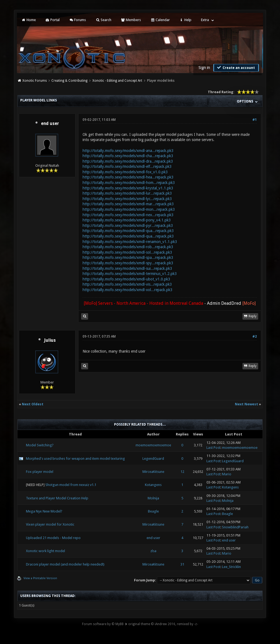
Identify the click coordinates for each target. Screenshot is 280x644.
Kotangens (153, 485)
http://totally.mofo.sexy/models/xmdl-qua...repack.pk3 (128, 231)
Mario (227, 474)
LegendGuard (153, 459)
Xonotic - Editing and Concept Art (117, 81)
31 (182, 564)
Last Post (213, 448)
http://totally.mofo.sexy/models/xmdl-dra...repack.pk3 (128, 161)
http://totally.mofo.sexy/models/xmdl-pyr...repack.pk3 (128, 226)
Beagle (153, 511)
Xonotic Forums (35, 81)
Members (131, 20)
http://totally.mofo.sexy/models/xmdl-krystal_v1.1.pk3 (128, 188)
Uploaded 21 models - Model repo (53, 538)
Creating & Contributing (69, 81)
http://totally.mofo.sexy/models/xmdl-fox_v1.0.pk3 (125, 172)
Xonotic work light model (46, 551)
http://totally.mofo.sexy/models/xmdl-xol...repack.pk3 (128, 290)
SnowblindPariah (235, 527)
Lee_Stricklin (231, 567)
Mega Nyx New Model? (44, 511)
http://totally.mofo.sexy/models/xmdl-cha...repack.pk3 (128, 156)
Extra (205, 20)
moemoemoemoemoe (153, 445)
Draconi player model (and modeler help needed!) (65, 564)
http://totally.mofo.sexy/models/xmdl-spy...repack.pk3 (128, 263)
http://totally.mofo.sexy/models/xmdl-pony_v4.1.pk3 (127, 220)
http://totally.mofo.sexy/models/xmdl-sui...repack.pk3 (127, 268)
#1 (255, 120)
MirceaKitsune (153, 472)
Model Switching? (40, 445)
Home (28, 20)
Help (185, 20)
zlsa (153, 551)
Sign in (204, 68)
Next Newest (247, 404)
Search (103, 20)
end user (50, 124)
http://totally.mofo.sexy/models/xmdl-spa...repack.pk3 (128, 257)
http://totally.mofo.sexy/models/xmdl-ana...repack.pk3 (128, 151)
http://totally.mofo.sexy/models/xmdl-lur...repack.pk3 (127, 193)
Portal (52, 20)
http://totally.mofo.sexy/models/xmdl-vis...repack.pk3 (127, 284)
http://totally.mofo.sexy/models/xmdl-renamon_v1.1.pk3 (130, 242)
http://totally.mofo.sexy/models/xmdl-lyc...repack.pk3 (127, 199)
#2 (255, 336)
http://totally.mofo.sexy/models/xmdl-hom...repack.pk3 (129, 183)
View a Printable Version (40, 578)
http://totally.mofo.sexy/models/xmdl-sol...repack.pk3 (127, 252)
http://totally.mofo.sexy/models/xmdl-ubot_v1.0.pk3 (126, 279)
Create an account (235, 68)
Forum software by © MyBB (103, 624)
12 (182, 472)
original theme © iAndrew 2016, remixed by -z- (163, 624)
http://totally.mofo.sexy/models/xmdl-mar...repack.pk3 (128, 204)
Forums (78, 20)
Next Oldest (33, 404)
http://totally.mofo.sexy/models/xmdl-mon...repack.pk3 (129, 209)
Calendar (160, 20)
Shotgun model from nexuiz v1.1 (71, 485)
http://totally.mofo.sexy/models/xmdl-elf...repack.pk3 (127, 166)
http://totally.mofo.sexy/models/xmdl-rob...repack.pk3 (128, 247)
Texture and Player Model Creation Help (57, 498)
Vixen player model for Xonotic (50, 524)
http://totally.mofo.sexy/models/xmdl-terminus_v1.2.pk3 (130, 274)
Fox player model (40, 472)
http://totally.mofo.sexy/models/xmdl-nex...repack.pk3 (128, 215)
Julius (50, 340)
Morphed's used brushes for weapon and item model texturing (75, 459)
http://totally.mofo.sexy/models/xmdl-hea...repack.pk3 (128, 177)
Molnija (153, 498)
